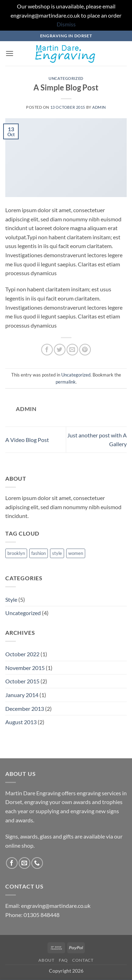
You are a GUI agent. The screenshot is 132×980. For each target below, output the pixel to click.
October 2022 (22, 654)
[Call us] (37, 863)
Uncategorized (66, 78)
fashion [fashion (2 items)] (39, 553)
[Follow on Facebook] (12, 863)
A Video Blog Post (27, 440)
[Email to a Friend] (72, 350)
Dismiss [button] (66, 24)
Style (11, 599)
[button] (10, 53)
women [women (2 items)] (76, 553)
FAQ (63, 960)
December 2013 (25, 709)
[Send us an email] (24, 863)
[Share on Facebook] (47, 350)
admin (99, 107)
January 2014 (22, 695)
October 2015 (22, 681)
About (46, 960)
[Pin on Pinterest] (85, 350)
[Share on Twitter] (60, 350)
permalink (66, 382)
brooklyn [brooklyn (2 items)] (16, 553)
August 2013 (21, 722)
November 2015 (25, 668)
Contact (83, 960)
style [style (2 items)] (57, 553)
